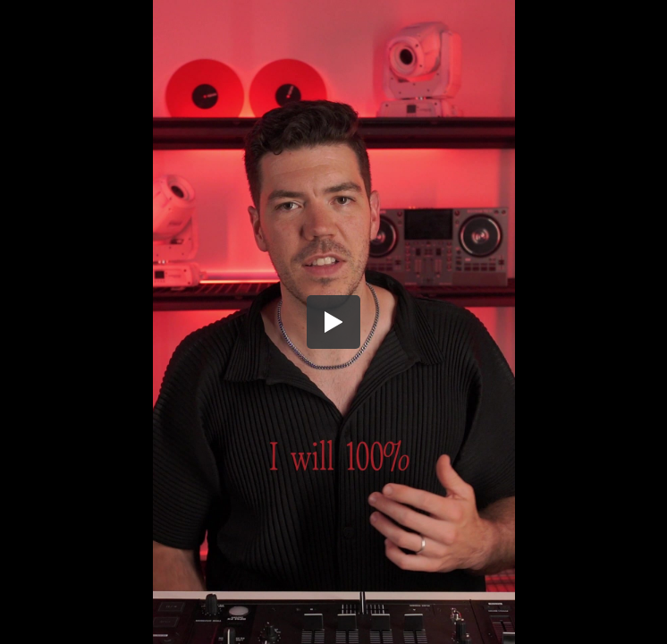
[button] (333, 322)
